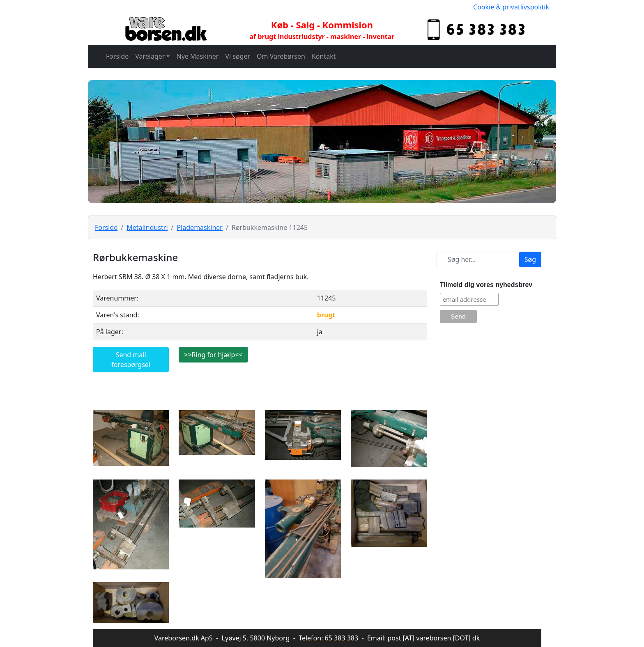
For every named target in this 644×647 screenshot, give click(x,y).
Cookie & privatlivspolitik (511, 7)
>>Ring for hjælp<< (213, 355)
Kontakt (324, 56)
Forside (117, 56)
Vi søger (238, 56)
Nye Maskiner (197, 56)
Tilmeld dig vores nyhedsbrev (486, 285)
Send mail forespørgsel (131, 360)
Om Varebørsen (281, 56)
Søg (530, 259)
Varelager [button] (150, 56)
